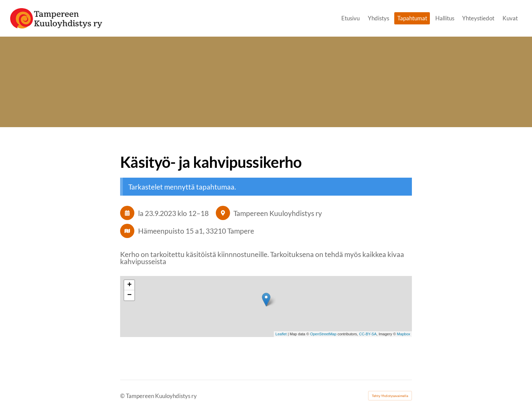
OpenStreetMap (323, 334)
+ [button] (129, 285)
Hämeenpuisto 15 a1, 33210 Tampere (196, 231)
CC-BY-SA (368, 334)
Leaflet (281, 334)
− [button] (129, 295)
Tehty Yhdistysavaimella (390, 396)
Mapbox (404, 334)
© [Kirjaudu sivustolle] (123, 396)
